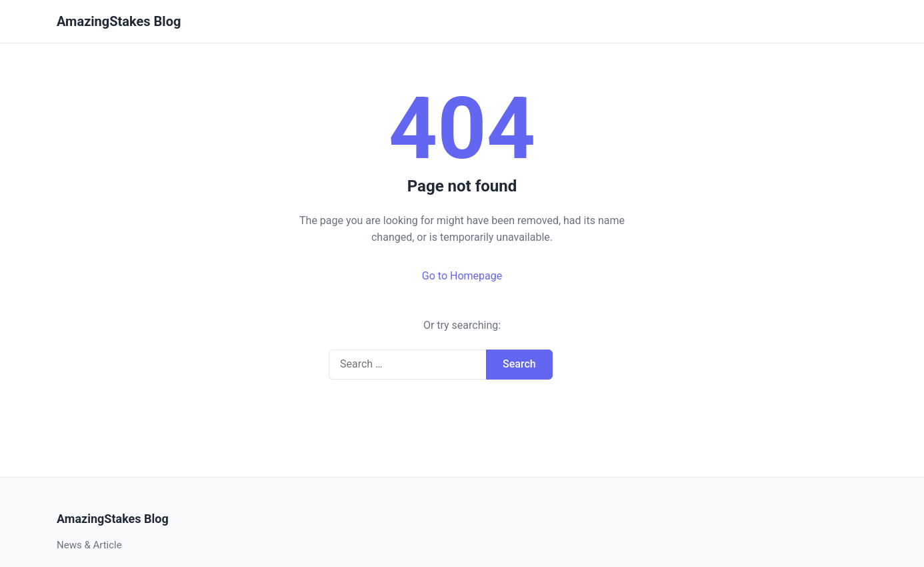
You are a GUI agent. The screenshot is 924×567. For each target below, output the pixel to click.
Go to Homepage (462, 276)
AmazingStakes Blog (119, 21)
